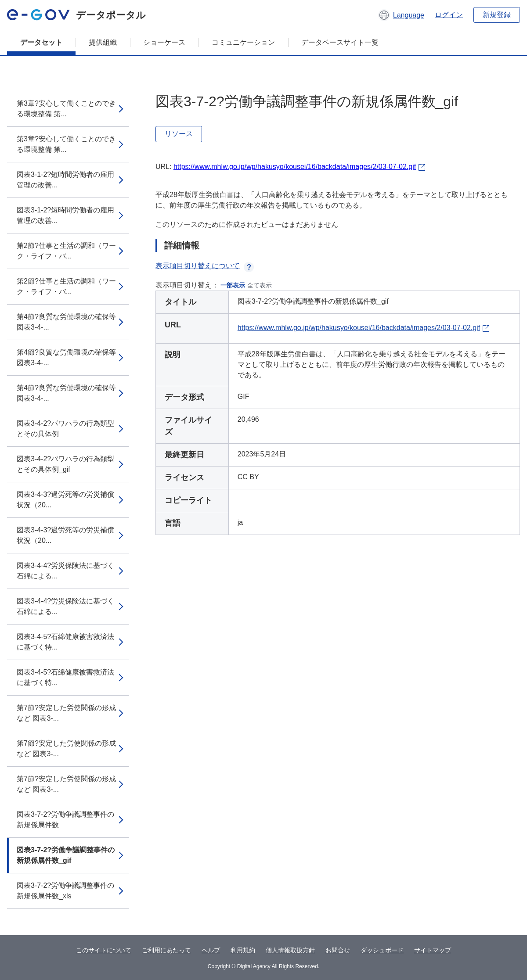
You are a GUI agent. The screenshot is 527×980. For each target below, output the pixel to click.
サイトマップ (433, 950)
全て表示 (260, 285)
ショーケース (164, 42)
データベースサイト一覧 (340, 42)
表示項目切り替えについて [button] (205, 266)
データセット (41, 42)
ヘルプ (211, 950)
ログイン (449, 15)
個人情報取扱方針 (290, 950)
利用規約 (243, 950)
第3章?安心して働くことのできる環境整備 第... (66, 109)
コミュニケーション (243, 42)
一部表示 (233, 285)
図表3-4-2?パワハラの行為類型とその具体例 (65, 429)
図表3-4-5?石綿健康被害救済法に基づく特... (65, 642)
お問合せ (338, 950)
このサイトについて (104, 950)
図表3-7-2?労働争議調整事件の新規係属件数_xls (65, 891)
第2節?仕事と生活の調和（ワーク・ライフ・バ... (66, 251)
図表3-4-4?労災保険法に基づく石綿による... (65, 571)
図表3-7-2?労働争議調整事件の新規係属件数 (65, 820)
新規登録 (497, 15)
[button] (401, 15)
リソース (179, 134)
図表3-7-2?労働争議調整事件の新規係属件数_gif (66, 855)
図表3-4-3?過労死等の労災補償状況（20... (65, 500)
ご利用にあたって (166, 950)
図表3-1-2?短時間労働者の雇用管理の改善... (65, 180)
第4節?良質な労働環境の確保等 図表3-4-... (66, 322)
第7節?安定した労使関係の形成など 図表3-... (66, 713)
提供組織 (103, 42)
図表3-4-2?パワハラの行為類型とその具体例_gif (65, 464)
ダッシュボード (382, 950)
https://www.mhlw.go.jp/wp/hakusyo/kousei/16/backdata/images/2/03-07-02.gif (295, 167)
